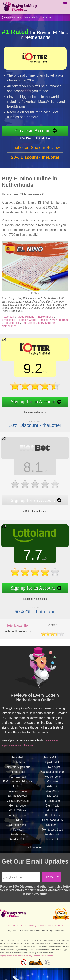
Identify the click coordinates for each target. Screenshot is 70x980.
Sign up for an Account (31, 401)
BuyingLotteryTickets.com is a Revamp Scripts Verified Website (26, 956)
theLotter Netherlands (33, 411)
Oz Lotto (52, 783)
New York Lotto (18, 793)
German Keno (18, 827)
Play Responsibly (46, 926)
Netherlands (10, 18)
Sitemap (59, 926)
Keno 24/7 (53, 827)
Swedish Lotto (17, 841)
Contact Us (22, 926)
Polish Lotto (18, 836)
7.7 (31, 555)
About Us (12, 926)
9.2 (31, 369)
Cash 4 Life (53, 807)
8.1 (31, 467)
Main (25, 18)
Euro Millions (18, 764)
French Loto (53, 802)
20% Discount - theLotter (37, 138)
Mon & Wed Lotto (53, 831)
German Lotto (18, 807)
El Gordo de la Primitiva (17, 783)
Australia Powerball (17, 802)
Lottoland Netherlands (33, 598)
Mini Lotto (53, 812)
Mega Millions (26, 317)
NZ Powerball (17, 778)
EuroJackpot (53, 769)
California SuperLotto (17, 769)
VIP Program (60, 320)
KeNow (18, 831)
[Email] (21, 877)
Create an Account (35, 130)
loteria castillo (17, 626)
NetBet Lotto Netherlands (33, 510)
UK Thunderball (17, 798)
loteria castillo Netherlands (17, 631)
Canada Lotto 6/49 (53, 774)
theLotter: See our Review (36, 149)
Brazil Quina (53, 817)
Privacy (33, 926)
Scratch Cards (28, 320)
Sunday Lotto (52, 836)
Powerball (8, 317)
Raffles (44, 320)
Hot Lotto (17, 788)
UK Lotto (52, 798)
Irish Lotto (52, 788)
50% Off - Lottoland (33, 610)
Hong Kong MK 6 (53, 822)
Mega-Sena (53, 793)
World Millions (17, 812)
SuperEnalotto (53, 764)
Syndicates (8, 320)
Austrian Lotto (17, 817)
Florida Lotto (17, 774)
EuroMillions (45, 317)
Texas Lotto (53, 841)
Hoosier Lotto (53, 778)
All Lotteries (12, 323)
